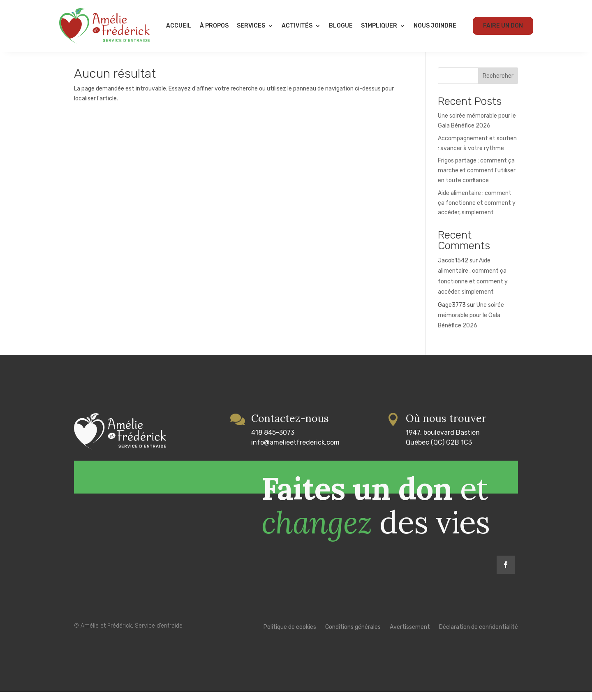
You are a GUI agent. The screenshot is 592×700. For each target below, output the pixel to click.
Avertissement (410, 636)
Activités (297, 26)
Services (251, 26)
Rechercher (498, 84)
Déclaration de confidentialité (479, 636)
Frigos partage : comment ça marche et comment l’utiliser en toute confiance (477, 179)
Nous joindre (435, 26)
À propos (214, 26)
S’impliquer (379, 26)
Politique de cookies (290, 636)
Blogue (341, 26)
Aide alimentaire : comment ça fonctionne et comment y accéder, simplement (477, 211)
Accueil (179, 26)
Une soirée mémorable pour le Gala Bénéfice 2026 (471, 323)
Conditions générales (353, 636)
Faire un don (503, 26)
